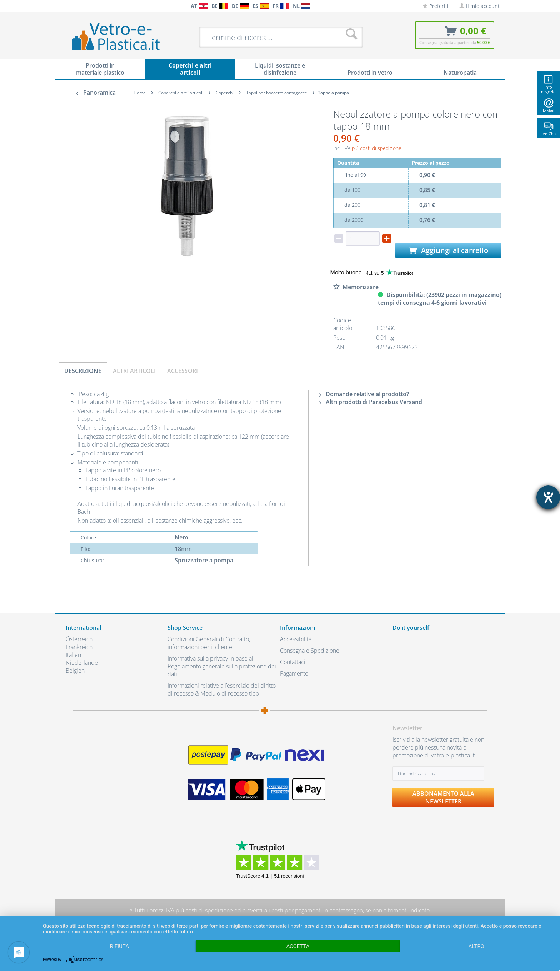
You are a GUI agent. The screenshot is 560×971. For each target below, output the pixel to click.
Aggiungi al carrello (448, 250)
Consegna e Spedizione (310, 651)
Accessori (182, 371)
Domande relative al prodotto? (364, 394)
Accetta (298, 946)
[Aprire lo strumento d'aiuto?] (548, 497)
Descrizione (83, 371)
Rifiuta (119, 946)
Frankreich (79, 647)
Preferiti (436, 6)
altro (476, 946)
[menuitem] (69, 6)
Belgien (75, 671)
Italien (73, 655)
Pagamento (294, 673)
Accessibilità (296, 639)
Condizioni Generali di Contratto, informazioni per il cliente (209, 643)
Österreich (79, 639)
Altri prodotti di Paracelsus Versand (371, 402)
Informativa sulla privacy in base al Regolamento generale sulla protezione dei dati (222, 666)
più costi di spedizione (377, 148)
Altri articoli (134, 371)
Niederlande (82, 663)
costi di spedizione (209, 910)
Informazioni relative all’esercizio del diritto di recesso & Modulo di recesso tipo (222, 689)
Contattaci (293, 662)
